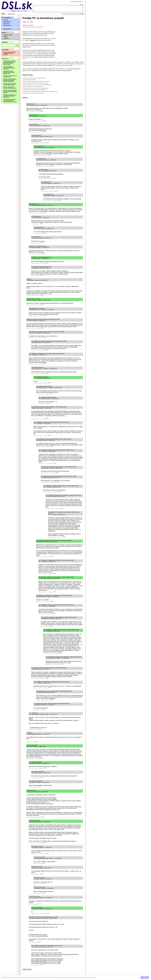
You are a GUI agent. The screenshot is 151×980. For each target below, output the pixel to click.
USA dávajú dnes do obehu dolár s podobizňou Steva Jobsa (34, 78)
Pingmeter (6, 36)
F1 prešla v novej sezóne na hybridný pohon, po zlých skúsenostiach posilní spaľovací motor (9, 63)
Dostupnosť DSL (7, 22)
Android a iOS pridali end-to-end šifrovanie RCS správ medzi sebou (10, 96)
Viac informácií (91, 978)
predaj (31, 22)
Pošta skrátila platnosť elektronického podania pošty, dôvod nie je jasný (37, 81)
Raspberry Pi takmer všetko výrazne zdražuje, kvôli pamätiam (9, 53)
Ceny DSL (6, 20)
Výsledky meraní (7, 25)
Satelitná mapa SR (7, 29)
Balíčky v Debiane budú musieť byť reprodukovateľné (10, 87)
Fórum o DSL (6, 23)
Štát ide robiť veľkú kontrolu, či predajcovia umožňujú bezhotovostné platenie (10, 80)
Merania (10, 35)
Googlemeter (6, 38)
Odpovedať (29, 112)
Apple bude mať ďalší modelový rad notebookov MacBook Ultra (9, 72)
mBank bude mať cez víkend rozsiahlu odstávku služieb (10, 84)
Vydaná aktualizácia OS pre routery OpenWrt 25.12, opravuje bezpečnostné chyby (10, 100)
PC (28, 22)
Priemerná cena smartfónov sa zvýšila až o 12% (10, 76)
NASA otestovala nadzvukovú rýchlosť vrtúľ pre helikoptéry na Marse (10, 91)
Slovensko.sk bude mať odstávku (29, 80)
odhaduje (33, 40)
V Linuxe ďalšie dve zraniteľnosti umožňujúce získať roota (9, 68)
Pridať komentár (27, 969)
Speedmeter (6, 35)
